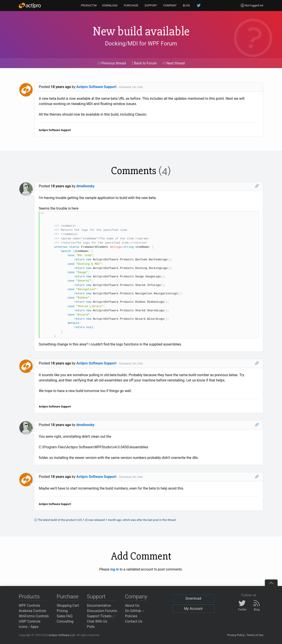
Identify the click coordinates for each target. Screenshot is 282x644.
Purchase (68, 597)
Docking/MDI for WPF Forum (141, 43)
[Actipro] (30, 6)
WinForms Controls (34, 616)
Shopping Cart (68, 606)
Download (193, 598)
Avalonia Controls (32, 611)
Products (29, 597)
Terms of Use (255, 635)
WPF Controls (29, 606)
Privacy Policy (236, 635)
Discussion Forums (102, 611)
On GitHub (135, 611)
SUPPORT (151, 5)
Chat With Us (97, 621)
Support (96, 597)
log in (115, 569)
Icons (23, 627)
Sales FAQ (65, 616)
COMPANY (170, 5)
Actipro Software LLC (62, 635)
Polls (91, 627)
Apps (35, 627)
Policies (131, 616)
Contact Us (134, 621)
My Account (193, 609)
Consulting (65, 621)
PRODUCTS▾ (89, 5)
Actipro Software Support (96, 87)
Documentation (99, 606)
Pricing (62, 611)
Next (174, 63)
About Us (132, 606)
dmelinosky (85, 186)
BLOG (186, 5)
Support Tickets (101, 616)
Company (136, 597)
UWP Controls (30, 621)
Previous (112, 63)
